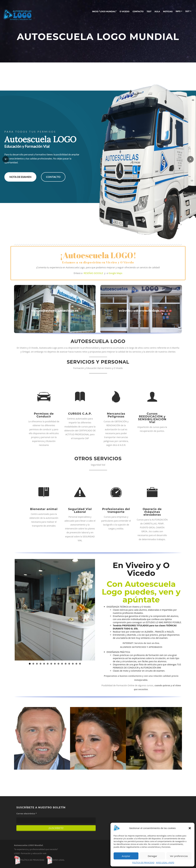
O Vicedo (124, 11)
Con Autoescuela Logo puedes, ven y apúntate (141, 592)
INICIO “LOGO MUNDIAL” (104, 11)
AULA (157, 11)
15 (80, 664)
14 (76, 664)
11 (66, 664)
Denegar (152, 856)
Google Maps (108, 269)
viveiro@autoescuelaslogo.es (55, 311)
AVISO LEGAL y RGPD (165, 863)
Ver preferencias (179, 856)
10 (62, 664)
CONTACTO (138, 11)
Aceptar (126, 856)
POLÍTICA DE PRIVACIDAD (143, 863)
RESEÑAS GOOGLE (95, 269)
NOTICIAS (168, 11)
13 (73, 664)
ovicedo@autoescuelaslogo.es (141, 310)
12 (69, 664)
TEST (149, 11)
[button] (190, 828)
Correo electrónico (27, 814)
